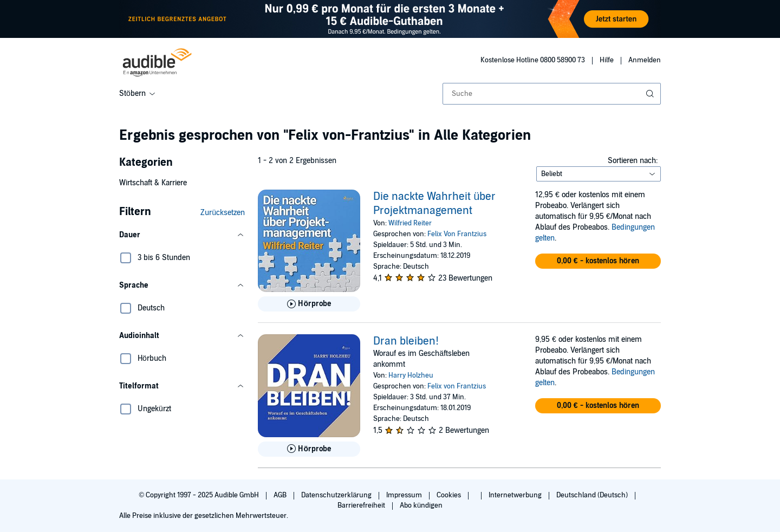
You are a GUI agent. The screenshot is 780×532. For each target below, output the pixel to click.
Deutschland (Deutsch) (593, 495)
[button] (182, 235)
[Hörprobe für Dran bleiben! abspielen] (309, 449)
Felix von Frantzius (457, 386)
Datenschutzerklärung (337, 495)
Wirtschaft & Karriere (153, 183)
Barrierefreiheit (362, 505)
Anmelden (645, 60)
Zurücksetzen (223, 213)
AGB (281, 495)
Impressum (405, 495)
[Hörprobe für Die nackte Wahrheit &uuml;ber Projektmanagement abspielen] (309, 304)
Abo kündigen (421, 505)
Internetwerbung (516, 495)
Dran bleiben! (406, 341)
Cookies (450, 495)
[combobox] (552, 94)
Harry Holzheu (411, 375)
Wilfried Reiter (410, 223)
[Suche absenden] (651, 94)
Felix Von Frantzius (457, 234)
